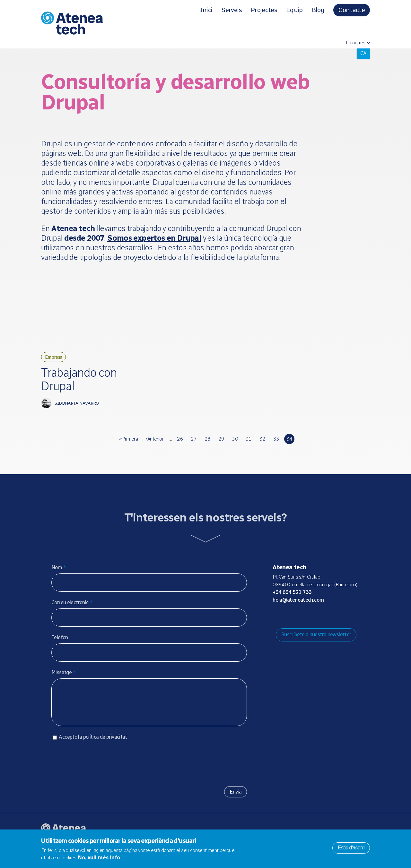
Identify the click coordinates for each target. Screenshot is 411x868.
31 (249, 448)
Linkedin (328, 625)
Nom (59, 577)
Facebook (318, 625)
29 (221, 448)
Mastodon (287, 625)
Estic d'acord (351, 848)
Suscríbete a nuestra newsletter (316, 644)
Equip (294, 10)
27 (194, 448)
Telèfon (60, 647)
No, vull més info (99, 858)
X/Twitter (308, 625)
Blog (318, 10)
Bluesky (298, 625)
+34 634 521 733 (292, 602)
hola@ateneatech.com (298, 609)
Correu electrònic (72, 612)
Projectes (264, 10)
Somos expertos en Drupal (154, 238)
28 (208, 448)
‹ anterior (154, 448)
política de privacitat (105, 753)
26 (180, 448)
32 (262, 448)
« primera (128, 448)
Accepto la (93, 753)
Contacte (352, 10)
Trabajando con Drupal (78, 385)
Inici (206, 10)
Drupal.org (277, 625)
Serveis (231, 10)
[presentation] (100, 777)
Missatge (64, 682)
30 (235, 448)
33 (276, 448)
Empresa (56, 358)
